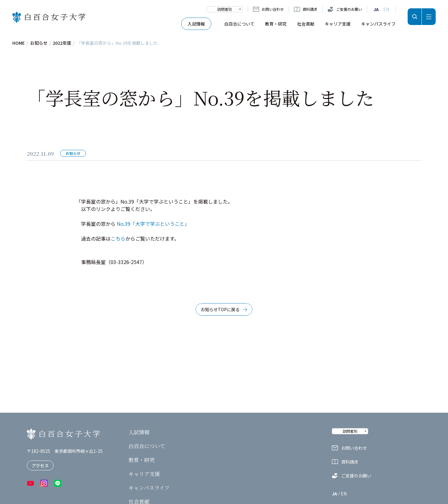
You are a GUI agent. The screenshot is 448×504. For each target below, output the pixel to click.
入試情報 (196, 24)
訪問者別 (225, 9)
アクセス (40, 465)
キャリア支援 (338, 24)
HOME (18, 43)
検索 (415, 17)
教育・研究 (276, 24)
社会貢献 (306, 24)
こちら (118, 238)
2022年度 (62, 43)
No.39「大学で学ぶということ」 (153, 224)
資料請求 (310, 9)
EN (386, 9)
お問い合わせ (273, 9)
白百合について (239, 24)
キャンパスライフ (378, 24)
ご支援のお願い (349, 9)
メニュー (429, 17)
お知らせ (39, 43)
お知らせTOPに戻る (220, 309)
